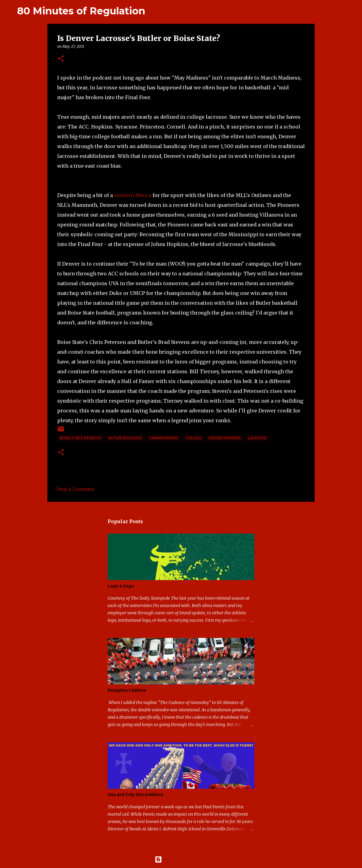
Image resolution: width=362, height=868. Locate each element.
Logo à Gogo (121, 586)
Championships (164, 438)
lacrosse (257, 438)
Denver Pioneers (225, 438)
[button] (61, 59)
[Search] (154, 11)
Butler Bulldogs (125, 438)
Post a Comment (76, 489)
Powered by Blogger (181, 859)
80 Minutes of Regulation (81, 11)
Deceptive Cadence (127, 690)
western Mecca (133, 195)
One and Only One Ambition (135, 795)
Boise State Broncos (81, 438)
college (194, 438)
